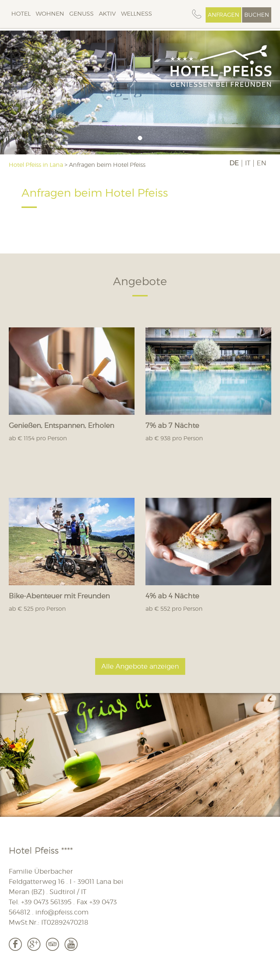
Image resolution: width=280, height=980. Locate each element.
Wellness (137, 14)
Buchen (257, 15)
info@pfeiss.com (62, 912)
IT (248, 163)
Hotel (21, 14)
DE (234, 163)
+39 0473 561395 (46, 902)
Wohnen (50, 14)
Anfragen (223, 15)
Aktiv (107, 14)
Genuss (81, 14)
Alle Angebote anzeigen (140, 666)
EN (261, 163)
